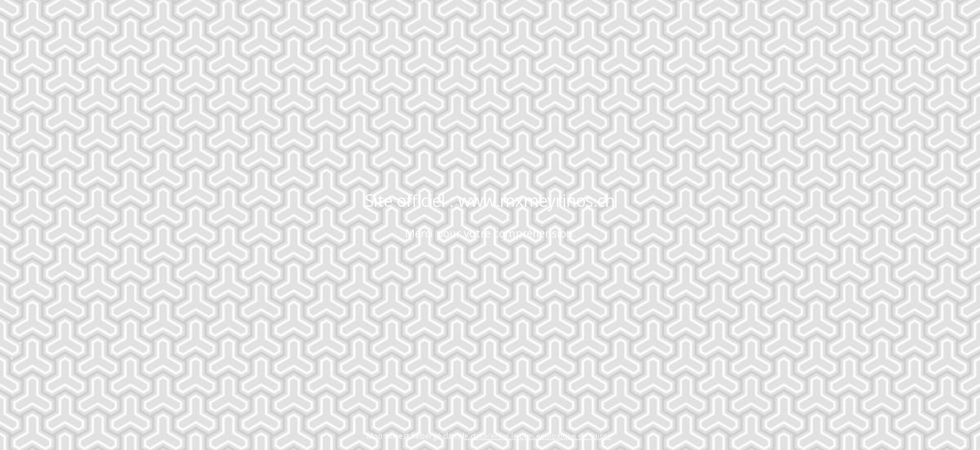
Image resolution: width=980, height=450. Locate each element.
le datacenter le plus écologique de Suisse (537, 436)
